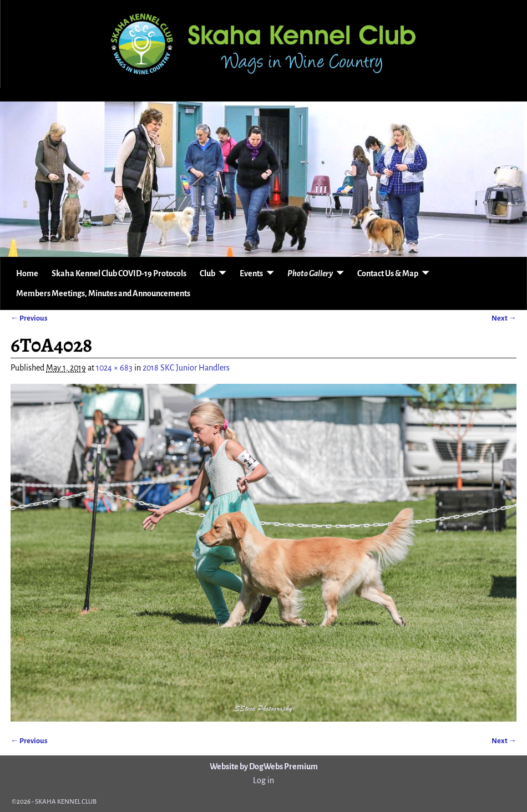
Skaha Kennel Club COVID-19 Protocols (119, 273)
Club (207, 273)
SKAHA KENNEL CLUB (66, 802)
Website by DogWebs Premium (264, 767)
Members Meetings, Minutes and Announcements (103, 293)
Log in (263, 780)
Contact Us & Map (388, 273)
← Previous (29, 318)
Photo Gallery (310, 273)
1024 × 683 (114, 368)
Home (27, 273)
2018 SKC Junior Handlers (186, 368)
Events (251, 273)
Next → (504, 318)
